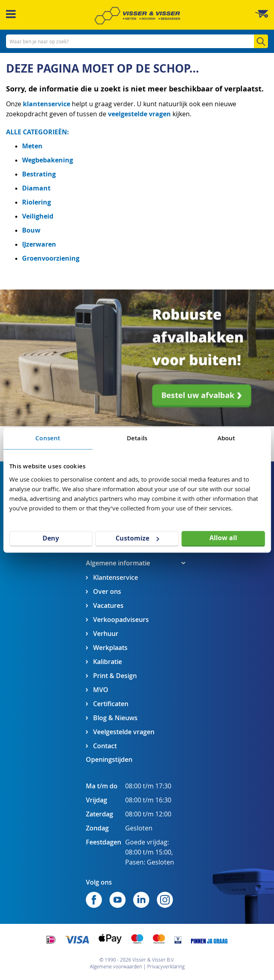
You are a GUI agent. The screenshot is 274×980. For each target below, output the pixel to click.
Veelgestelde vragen (124, 732)
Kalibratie (108, 662)
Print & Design (115, 676)
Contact (105, 746)
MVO (101, 690)
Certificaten (111, 704)
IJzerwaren (39, 244)
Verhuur (106, 634)
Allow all (223, 538)
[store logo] (137, 16)
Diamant (36, 188)
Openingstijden (109, 759)
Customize (137, 538)
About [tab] (226, 438)
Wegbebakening (48, 160)
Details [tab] (137, 438)
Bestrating (39, 174)
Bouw (31, 230)
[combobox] (137, 41)
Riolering (37, 202)
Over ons (107, 592)
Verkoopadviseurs (121, 620)
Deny (51, 538)
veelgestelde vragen (139, 114)
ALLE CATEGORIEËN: (38, 132)
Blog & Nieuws (115, 718)
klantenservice (47, 104)
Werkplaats (110, 648)
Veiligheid (38, 216)
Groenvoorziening (51, 258)
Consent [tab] (48, 438)
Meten (32, 146)
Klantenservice (116, 578)
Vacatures (108, 606)
